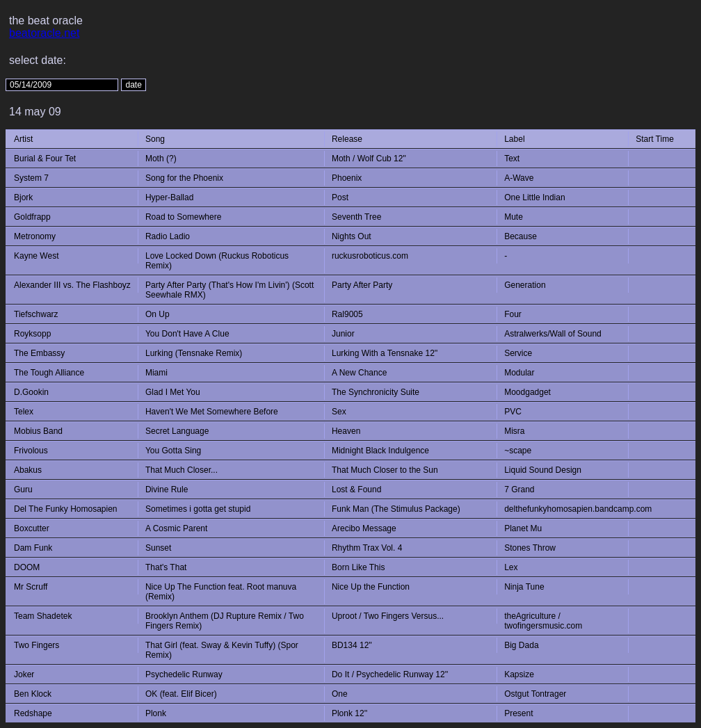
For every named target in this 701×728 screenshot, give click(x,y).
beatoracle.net (44, 33)
